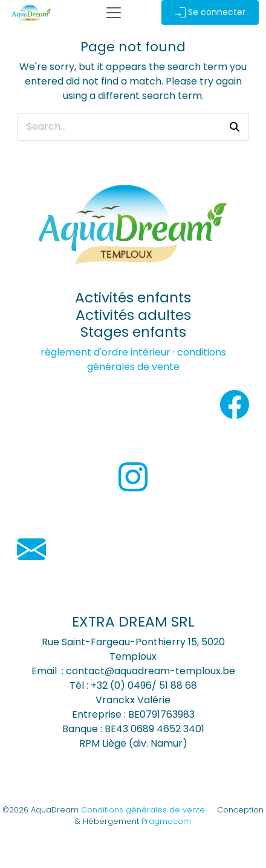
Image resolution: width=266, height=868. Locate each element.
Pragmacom (166, 821)
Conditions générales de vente (143, 810)
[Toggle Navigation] (114, 13)
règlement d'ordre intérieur (105, 352)
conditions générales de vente (157, 359)
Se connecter (210, 12)
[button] (235, 127)
